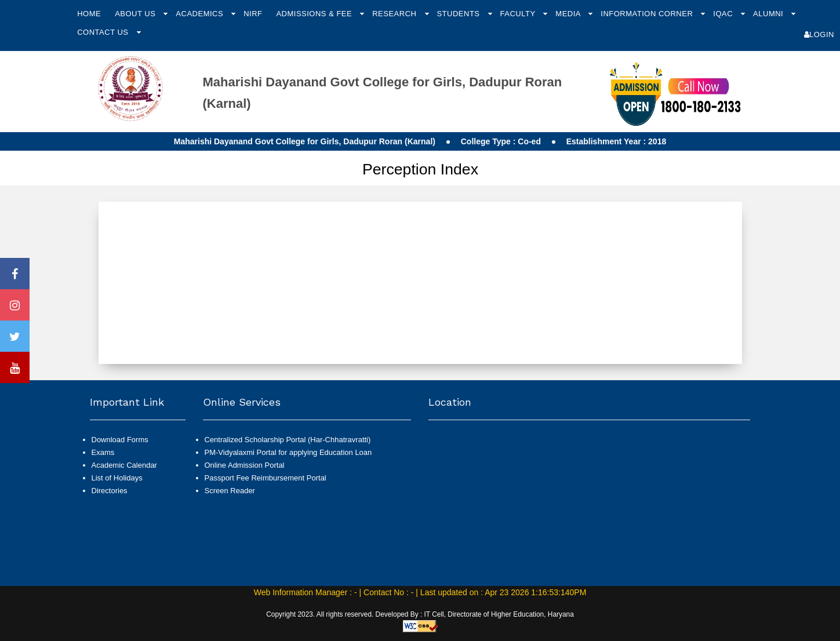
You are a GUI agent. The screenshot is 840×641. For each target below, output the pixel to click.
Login (819, 34)
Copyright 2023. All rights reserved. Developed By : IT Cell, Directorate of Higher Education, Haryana (420, 614)
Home (89, 14)
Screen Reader (230, 491)
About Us (136, 14)
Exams (103, 452)
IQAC (724, 14)
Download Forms (120, 440)
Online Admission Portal (245, 465)
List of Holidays (117, 478)
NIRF (253, 14)
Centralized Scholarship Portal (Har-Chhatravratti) (288, 440)
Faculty (519, 14)
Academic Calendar (124, 465)
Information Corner (648, 14)
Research (395, 14)
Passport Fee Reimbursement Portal (266, 478)
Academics (201, 14)
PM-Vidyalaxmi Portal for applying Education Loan (288, 452)
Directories (110, 491)
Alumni (769, 14)
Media (569, 14)
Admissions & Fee (315, 14)
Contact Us (104, 32)
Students (459, 14)
